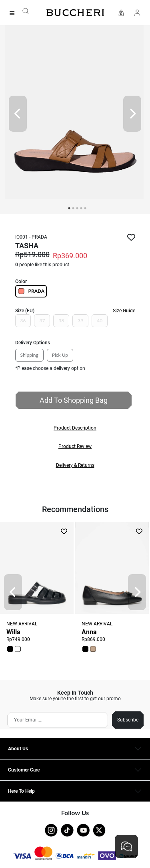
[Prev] (18, 114)
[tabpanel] (75, 114)
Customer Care (24, 770)
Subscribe (128, 720)
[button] (75, 428)
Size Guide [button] (124, 311)
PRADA (31, 291)
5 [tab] (85, 208)
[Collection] (14, 13)
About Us (18, 749)
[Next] (132, 114)
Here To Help (21, 791)
